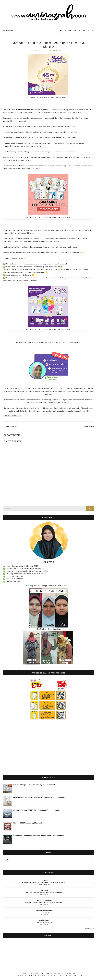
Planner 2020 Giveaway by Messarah (28, 823)
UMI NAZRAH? (48, 562)
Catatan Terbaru (10, 426)
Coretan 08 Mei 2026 (44, 922)
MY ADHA (44, 890)
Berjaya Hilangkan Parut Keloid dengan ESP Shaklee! (34, 785)
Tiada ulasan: (57, 51)
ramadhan (16, 416)
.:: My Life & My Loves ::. (44, 900)
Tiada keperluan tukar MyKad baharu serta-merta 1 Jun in (44, 892)
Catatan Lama (88, 426)
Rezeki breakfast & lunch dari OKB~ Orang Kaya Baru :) (44, 902)
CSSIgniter (31, 975)
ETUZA (44, 880)
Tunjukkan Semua (89, 928)
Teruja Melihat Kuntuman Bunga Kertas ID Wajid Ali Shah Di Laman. (44, 882)
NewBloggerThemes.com (70, 975)
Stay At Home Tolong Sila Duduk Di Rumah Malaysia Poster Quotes (40, 797)
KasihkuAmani (44, 920)
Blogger (71, 974)
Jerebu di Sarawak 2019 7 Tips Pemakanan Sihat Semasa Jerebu (38, 810)
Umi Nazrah (46, 974)
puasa (6, 416)
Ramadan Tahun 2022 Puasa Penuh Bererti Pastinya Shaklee (48, 45)
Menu (8, 30)
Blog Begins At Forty (44, 910)
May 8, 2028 (44, 912)
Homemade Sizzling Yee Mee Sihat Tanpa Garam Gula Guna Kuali (39, 836)
